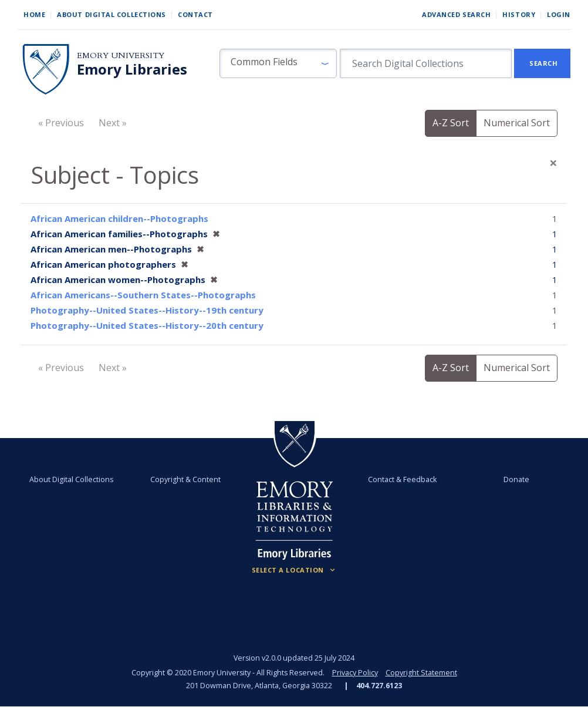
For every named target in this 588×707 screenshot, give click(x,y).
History (519, 14)
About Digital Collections (111, 14)
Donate (516, 479)
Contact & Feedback (402, 479)
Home (34, 14)
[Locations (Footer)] (294, 570)
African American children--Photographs (119, 218)
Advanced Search (456, 14)
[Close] (553, 163)
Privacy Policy (355, 673)
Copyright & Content (185, 479)
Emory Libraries (132, 69)
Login (559, 14)
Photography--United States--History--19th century (147, 310)
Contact (195, 14)
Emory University (121, 55)
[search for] (426, 63)
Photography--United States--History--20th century (147, 325)
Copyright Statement (421, 673)
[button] (278, 63)
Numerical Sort (517, 123)
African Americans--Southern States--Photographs (143, 295)
